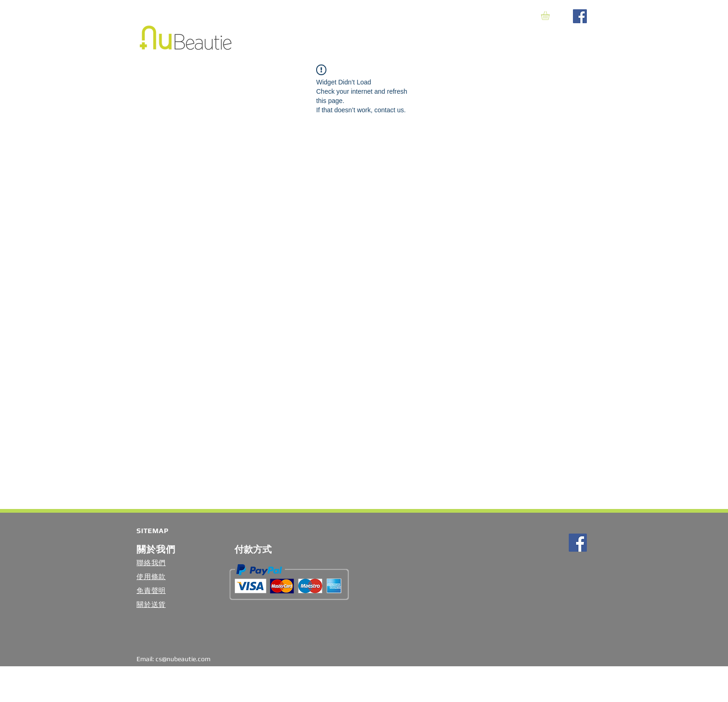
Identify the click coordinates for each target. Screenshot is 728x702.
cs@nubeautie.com (183, 659)
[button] (550, 16)
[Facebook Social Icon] (580, 16)
